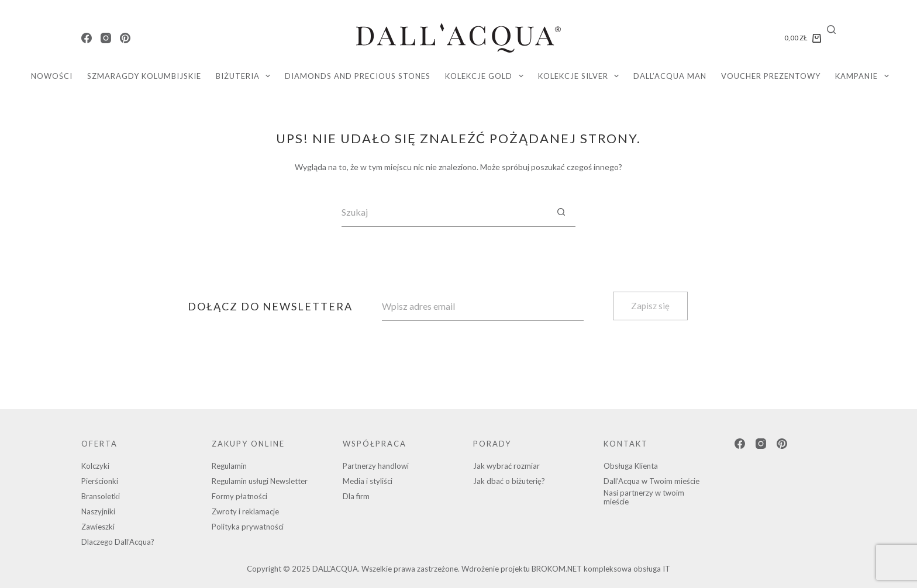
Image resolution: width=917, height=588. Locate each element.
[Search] (831, 30)
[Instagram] (106, 38)
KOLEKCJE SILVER (581, 76)
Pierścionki (100, 481)
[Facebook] (87, 38)
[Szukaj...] (444, 212)
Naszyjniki (98, 511)
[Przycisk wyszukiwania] (561, 212)
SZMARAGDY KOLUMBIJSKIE (144, 76)
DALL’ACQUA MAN (670, 76)
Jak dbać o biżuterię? (509, 481)
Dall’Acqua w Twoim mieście (651, 481)
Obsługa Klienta (631, 466)
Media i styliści (368, 481)
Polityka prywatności (248, 527)
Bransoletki (101, 496)
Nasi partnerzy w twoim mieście (644, 497)
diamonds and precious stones (358, 76)
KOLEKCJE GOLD (487, 76)
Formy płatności (239, 496)
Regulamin (229, 466)
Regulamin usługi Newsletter (260, 481)
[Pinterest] (125, 38)
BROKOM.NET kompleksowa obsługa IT (601, 569)
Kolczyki (95, 466)
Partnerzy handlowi (376, 466)
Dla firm (356, 496)
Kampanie (864, 76)
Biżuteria (246, 76)
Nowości (52, 76)
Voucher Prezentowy (771, 76)
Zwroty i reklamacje (245, 511)
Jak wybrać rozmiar (506, 466)
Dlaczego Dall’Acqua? (118, 542)
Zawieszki (98, 527)
